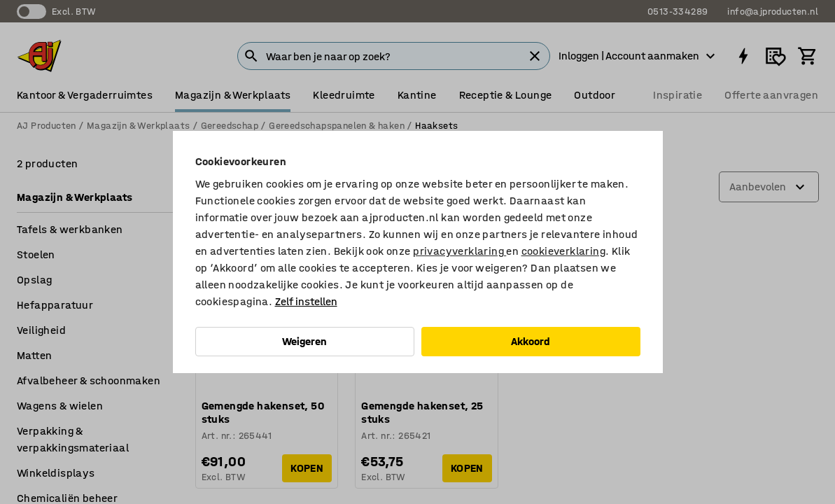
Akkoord (531, 341)
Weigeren (304, 341)
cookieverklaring (563, 251)
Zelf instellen (306, 301)
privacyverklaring (459, 251)
